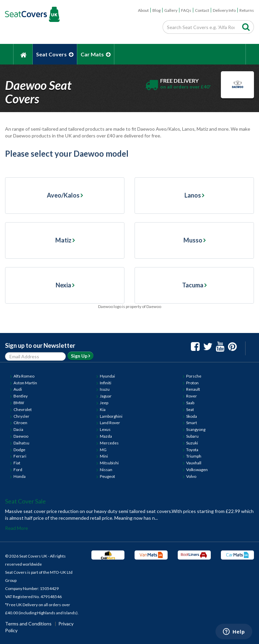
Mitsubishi (109, 463)
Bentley (21, 396)
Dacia (18, 429)
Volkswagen (197, 470)
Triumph (194, 456)
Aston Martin (25, 383)
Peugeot (107, 476)
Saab (190, 403)
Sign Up (80, 356)
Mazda (106, 436)
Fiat (17, 463)
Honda (20, 476)
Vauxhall (194, 463)
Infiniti (106, 383)
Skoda (192, 416)
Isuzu (105, 389)
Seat (190, 409)
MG (103, 450)
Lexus (105, 429)
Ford (18, 470)
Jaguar (106, 396)
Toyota (192, 450)
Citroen (20, 423)
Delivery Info (224, 10)
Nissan (106, 470)
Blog (156, 10)
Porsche (194, 376)
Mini (104, 456)
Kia (103, 409)
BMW (19, 403)
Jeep (104, 403)
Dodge (19, 450)
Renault (193, 389)
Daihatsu (21, 443)
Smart (192, 423)
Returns (247, 10)
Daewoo (21, 436)
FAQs (186, 10)
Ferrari (20, 456)
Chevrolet (23, 409)
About (143, 10)
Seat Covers (55, 54)
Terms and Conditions (28, 624)
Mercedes (109, 443)
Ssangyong (196, 429)
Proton (192, 383)
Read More (17, 528)
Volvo (191, 476)
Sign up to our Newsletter (40, 345)
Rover (192, 396)
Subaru (192, 436)
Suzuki (192, 443)
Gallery (171, 10)
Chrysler (21, 416)
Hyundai (107, 376)
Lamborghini (111, 416)
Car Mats (96, 54)
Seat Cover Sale (25, 501)
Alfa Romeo (24, 376)
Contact (202, 10)
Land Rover (110, 423)
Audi (18, 389)
